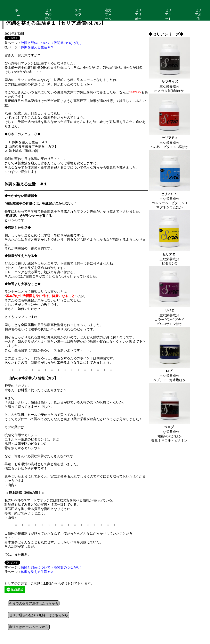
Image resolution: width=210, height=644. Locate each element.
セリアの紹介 (48, 14)
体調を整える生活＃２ (37, 47)
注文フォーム (108, 14)
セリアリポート (138, 14)
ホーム (18, 12)
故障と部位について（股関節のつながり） (52, 43)
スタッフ (78, 12)
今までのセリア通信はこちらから (34, 603)
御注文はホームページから (29, 627)
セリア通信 (198, 14)
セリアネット (168, 14)
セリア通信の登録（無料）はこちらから (39, 615)
